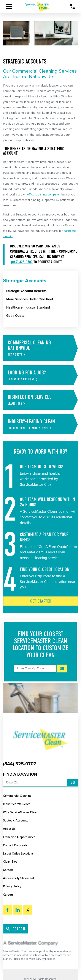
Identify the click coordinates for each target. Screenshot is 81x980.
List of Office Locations (18, 854)
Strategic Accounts (16, 821)
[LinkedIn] (17, 910)
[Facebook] (8, 910)
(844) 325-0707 (22, 262)
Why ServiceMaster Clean (20, 812)
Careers (8, 870)
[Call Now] (73, 7)
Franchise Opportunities (19, 837)
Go (62, 669)
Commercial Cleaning (17, 796)
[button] (9, 7)
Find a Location (20, 774)
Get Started (41, 601)
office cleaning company (43, 194)
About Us (9, 829)
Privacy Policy (12, 886)
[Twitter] (28, 910)
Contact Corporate (15, 845)
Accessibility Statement (18, 878)
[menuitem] (42, 291)
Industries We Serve (17, 804)
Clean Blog (10, 862)
